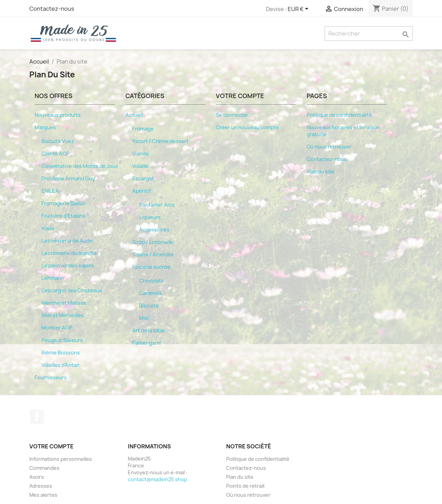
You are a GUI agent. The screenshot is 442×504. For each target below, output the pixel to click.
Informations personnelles (61, 459)
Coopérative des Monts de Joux (80, 166)
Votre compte (51, 446)
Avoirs (37, 477)
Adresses (41, 486)
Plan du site (320, 172)
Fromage (143, 129)
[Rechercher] (369, 34)
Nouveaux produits (57, 115)
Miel (144, 318)
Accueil (134, 115)
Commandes (44, 468)
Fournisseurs (51, 378)
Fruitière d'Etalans (63, 216)
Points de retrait (246, 486)
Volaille (140, 166)
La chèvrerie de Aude (67, 241)
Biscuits (149, 306)
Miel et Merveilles (63, 315)
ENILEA (50, 191)
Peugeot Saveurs (62, 340)
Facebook (37, 417)
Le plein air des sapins (68, 266)
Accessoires (154, 230)
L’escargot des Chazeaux (72, 291)
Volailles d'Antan (60, 365)
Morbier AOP (57, 328)
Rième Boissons (61, 353)
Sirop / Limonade (153, 242)
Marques (45, 127)
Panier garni (147, 343)
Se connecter (232, 115)
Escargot (143, 179)
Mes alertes (43, 495)
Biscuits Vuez (58, 141)
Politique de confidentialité (339, 115)
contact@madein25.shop (157, 479)
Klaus (48, 228)
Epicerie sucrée (151, 267)
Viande (141, 154)
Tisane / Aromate (153, 255)
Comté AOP (55, 154)
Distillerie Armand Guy (68, 179)
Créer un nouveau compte (247, 127)
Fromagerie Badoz (64, 203)
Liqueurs (150, 217)
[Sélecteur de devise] (299, 9)
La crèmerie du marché (69, 253)
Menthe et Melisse (64, 303)
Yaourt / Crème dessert (160, 141)
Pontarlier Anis (157, 205)
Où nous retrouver (329, 147)
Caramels (151, 293)
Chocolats (151, 281)
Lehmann (53, 278)
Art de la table (149, 331)
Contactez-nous (52, 9)
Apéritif (142, 191)
